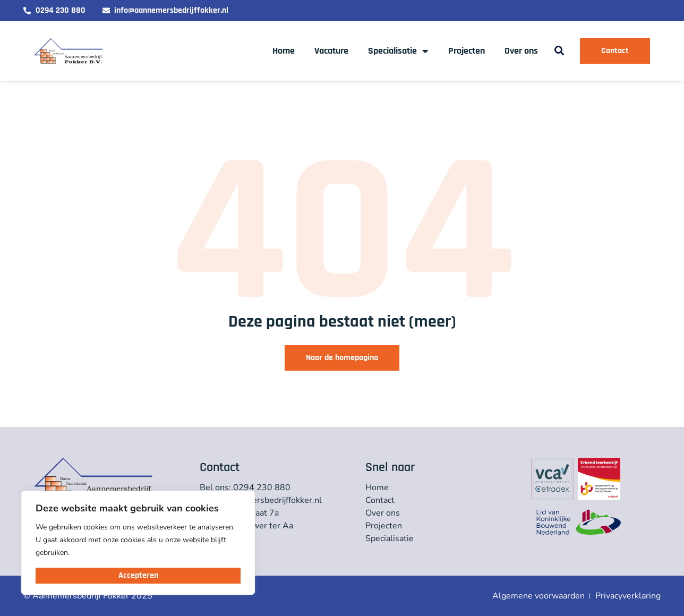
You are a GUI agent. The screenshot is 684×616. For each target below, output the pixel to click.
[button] (559, 51)
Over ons (521, 51)
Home (284, 51)
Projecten (467, 51)
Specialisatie (398, 51)
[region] (138, 543)
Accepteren (138, 575)
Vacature (331, 51)
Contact (380, 500)
